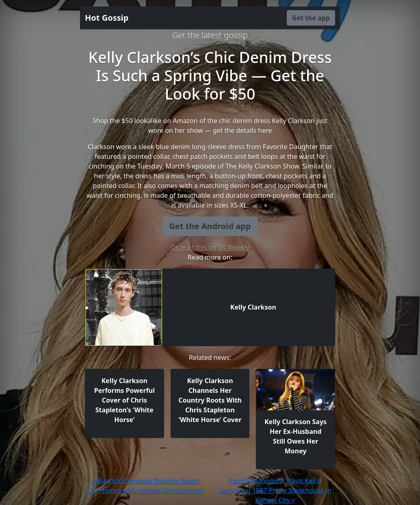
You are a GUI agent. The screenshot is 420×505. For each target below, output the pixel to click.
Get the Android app (210, 226)
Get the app (311, 18)
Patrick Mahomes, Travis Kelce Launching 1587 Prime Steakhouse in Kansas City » (275, 490)
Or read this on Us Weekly (210, 247)
